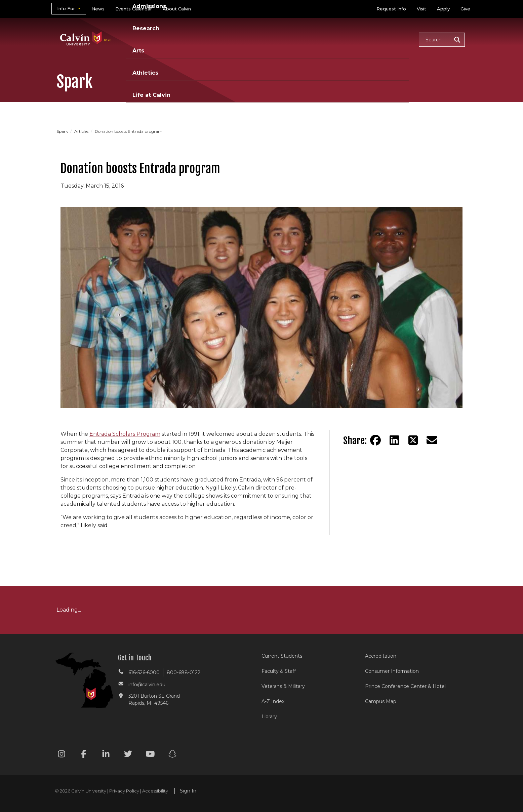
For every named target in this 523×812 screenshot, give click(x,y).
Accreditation (381, 656)
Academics (189, 39)
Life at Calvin (390, 39)
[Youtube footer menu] (150, 755)
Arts (312, 39)
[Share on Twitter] (413, 440)
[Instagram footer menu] (62, 755)
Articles (82, 131)
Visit (421, 9)
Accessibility (155, 791)
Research (279, 39)
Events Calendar (134, 9)
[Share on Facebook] (375, 440)
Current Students (282, 656)
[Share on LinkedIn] (394, 440)
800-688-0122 (184, 672)
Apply (443, 9)
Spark (63, 131)
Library (269, 717)
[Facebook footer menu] (84, 755)
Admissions (236, 39)
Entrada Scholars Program (125, 434)
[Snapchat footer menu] (172, 755)
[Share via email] (432, 440)
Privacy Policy (124, 791)
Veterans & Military (283, 686)
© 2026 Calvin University (81, 791)
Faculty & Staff (279, 671)
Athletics (344, 39)
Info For (66, 8)
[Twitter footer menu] (128, 755)
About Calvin (177, 9)
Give (465, 9)
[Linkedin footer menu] (106, 755)
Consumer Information (392, 671)
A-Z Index (273, 701)
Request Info (391, 9)
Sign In (188, 791)
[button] (442, 40)
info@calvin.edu (147, 685)
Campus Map (381, 701)
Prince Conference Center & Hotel (405, 686)
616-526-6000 (144, 672)
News (98, 9)
